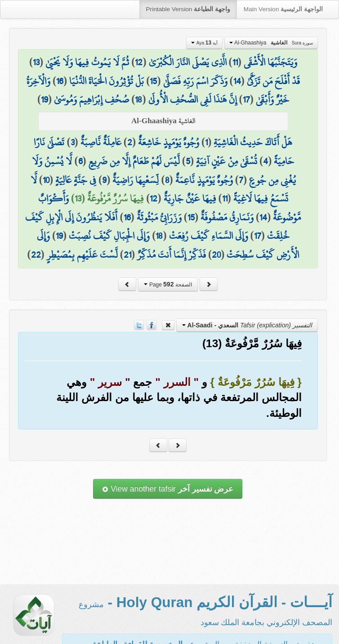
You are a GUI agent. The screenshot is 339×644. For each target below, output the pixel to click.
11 (235, 62)
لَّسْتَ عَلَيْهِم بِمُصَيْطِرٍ (82, 255)
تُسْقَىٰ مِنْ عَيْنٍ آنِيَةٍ (227, 161)
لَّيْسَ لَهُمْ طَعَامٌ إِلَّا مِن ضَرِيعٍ (134, 161)
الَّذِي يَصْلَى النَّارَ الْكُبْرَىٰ (188, 62)
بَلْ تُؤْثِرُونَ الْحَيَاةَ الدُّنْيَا (107, 81)
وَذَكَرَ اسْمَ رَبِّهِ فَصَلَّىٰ (195, 81)
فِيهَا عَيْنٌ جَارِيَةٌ (190, 198)
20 (216, 255)
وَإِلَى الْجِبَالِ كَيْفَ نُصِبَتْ (109, 236)
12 (139, 62)
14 (237, 81)
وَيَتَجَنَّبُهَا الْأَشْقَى (270, 62)
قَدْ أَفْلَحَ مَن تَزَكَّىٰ (273, 81)
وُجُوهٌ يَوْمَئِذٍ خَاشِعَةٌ (169, 142)
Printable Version (188, 9)
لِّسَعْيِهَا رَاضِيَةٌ (136, 180)
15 (153, 81)
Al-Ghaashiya (271, 43)
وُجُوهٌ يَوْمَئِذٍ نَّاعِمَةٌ (204, 180)
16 (60, 81)
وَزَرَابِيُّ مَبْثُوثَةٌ (159, 217)
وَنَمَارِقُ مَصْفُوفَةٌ (227, 217)
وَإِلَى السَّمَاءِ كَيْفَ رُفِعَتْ (209, 236)
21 (127, 255)
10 (46, 180)
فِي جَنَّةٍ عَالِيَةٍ (76, 180)
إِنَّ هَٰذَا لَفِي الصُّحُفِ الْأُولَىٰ (193, 99)
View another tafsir (168, 489)
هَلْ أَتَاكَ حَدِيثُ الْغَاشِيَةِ (253, 142)
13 (36, 62)
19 (45, 99)
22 (36, 255)
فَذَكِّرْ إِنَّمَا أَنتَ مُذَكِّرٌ (172, 255)
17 (246, 99)
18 (138, 99)
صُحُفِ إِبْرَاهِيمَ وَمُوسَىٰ (91, 99)
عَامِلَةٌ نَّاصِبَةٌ (101, 142)
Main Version (283, 9)
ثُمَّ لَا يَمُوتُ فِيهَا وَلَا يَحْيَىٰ (87, 62)
